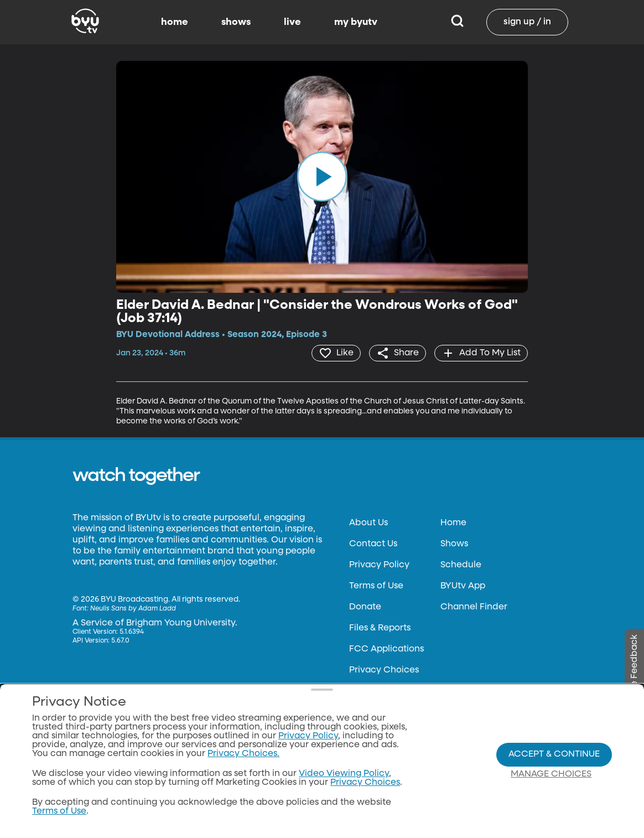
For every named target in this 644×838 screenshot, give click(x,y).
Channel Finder (474, 607)
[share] (398, 353)
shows (236, 22)
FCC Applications (386, 649)
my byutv (356, 22)
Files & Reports (380, 628)
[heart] (336, 353)
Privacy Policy (379, 565)
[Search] (457, 22)
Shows (454, 544)
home (175, 22)
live (292, 22)
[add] (481, 353)
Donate (365, 607)
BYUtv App (463, 586)
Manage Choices (551, 774)
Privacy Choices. (243, 754)
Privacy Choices (384, 670)
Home (453, 523)
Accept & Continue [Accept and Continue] (554, 754)
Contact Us (373, 544)
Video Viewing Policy (344, 774)
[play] (322, 177)
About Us (368, 523)
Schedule (461, 565)
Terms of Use (376, 586)
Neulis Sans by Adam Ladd (133, 609)
